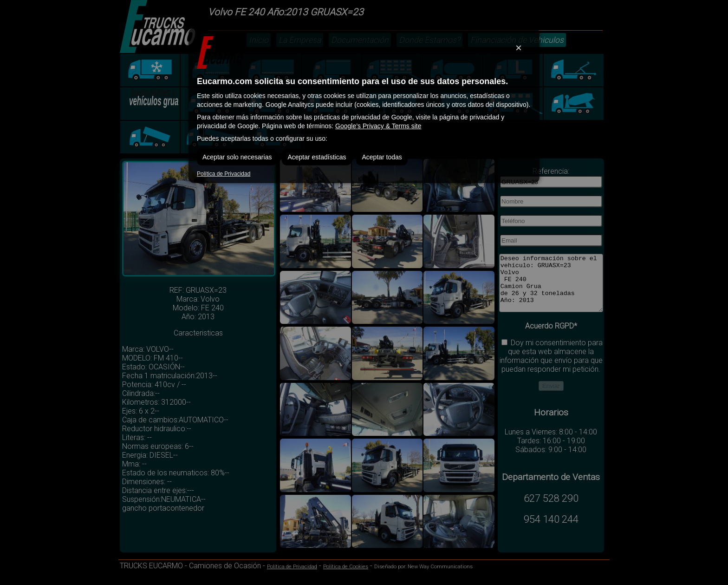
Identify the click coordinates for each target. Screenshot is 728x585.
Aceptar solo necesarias (237, 157)
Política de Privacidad (224, 174)
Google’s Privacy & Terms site (378, 126)
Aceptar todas (382, 157)
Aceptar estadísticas (317, 157)
